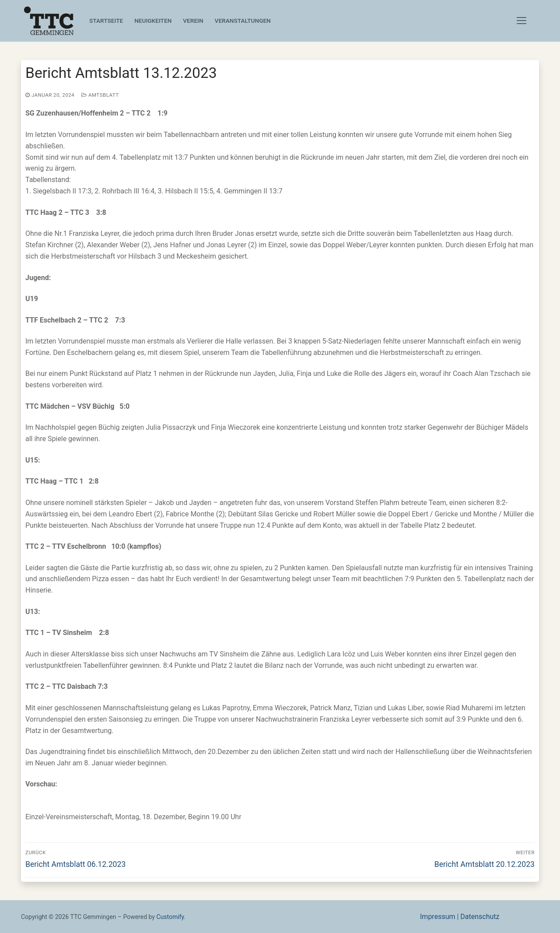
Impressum (438, 917)
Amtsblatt (100, 95)
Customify (170, 917)
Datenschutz (480, 917)
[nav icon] (523, 21)
